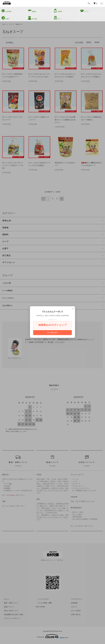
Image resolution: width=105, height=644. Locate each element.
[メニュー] (102, 3)
